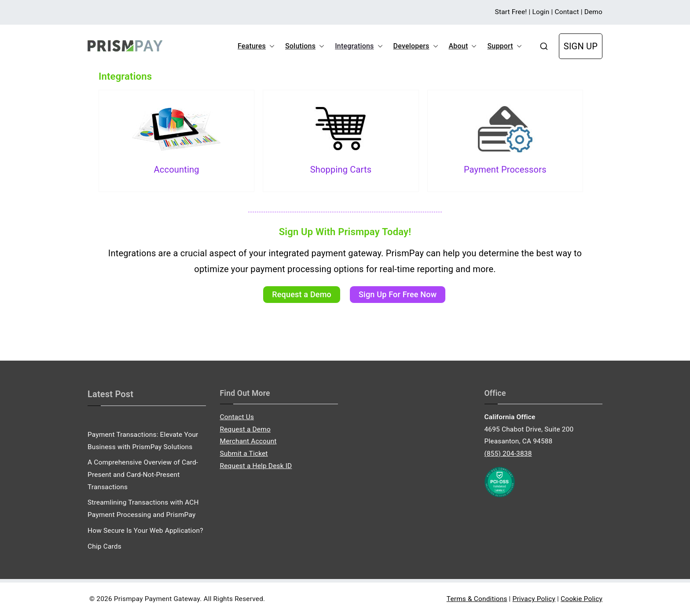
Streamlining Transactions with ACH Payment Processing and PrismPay (143, 509)
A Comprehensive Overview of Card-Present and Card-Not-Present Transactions (143, 474)
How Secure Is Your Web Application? (145, 531)
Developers (416, 46)
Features (256, 46)
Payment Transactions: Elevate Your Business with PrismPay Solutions (143, 441)
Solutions (305, 46)
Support (504, 46)
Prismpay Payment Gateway (157, 599)
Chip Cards (105, 546)
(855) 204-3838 (508, 454)
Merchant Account (248, 441)
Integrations (359, 46)
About (463, 46)
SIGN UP (581, 46)
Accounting (177, 170)
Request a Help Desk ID (256, 466)
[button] (270, 46)
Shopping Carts (341, 170)
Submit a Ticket (244, 454)
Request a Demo (245, 429)
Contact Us (237, 417)
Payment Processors (505, 170)
